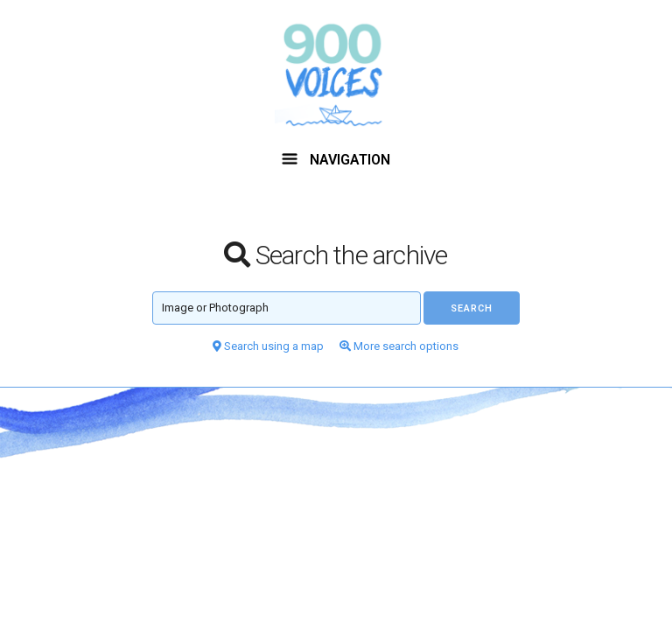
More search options (399, 346)
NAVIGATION (336, 160)
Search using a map (268, 346)
